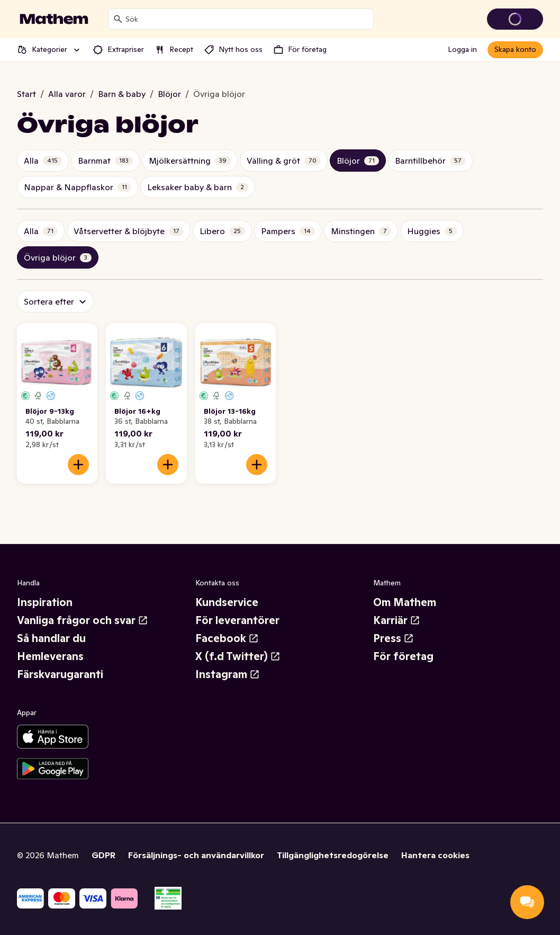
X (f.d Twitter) (238, 656)
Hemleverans (50, 656)
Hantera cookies (435, 855)
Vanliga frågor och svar (83, 620)
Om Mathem (405, 602)
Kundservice (227, 602)
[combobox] (247, 19)
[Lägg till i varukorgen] (78, 465)
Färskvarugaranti (60, 674)
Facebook (227, 638)
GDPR (103, 855)
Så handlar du (51, 638)
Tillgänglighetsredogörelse (333, 855)
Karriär (397, 620)
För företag (403, 656)
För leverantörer (237, 620)
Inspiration (45, 602)
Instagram (228, 674)
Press (394, 638)
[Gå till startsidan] (54, 19)
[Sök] (118, 19)
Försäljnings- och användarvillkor (196, 855)
